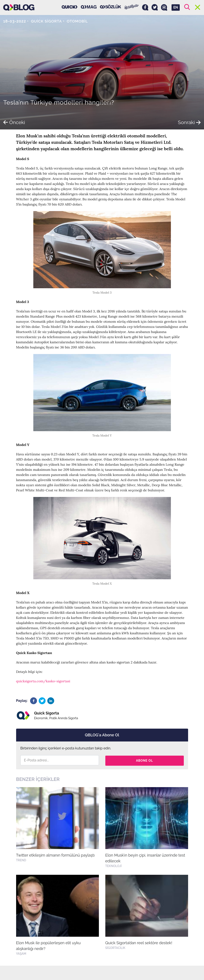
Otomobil (79, 21)
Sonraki (189, 122)
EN (176, 7)
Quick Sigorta (47, 21)
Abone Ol (145, 760)
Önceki (15, 122)
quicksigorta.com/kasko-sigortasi (43, 681)
